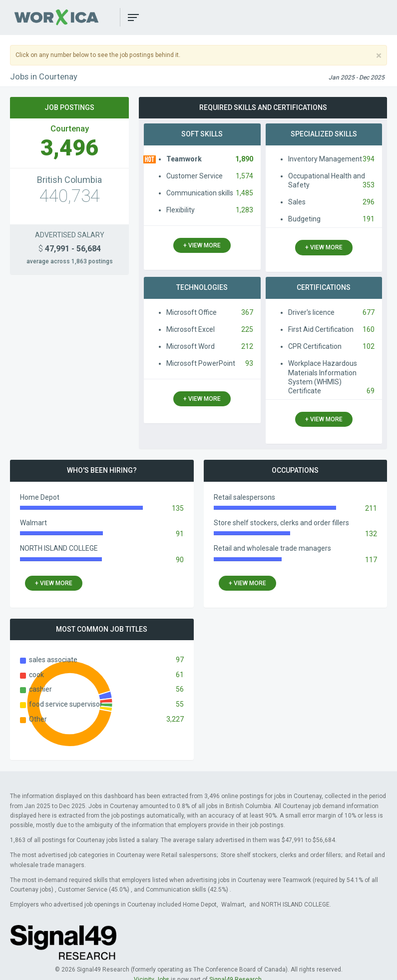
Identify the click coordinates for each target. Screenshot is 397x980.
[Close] (379, 56)
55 (180, 704)
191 (369, 219)
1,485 (244, 193)
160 (369, 329)
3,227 (175, 719)
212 (247, 346)
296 (369, 202)
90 (180, 560)
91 (180, 534)
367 (247, 312)
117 (371, 560)
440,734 (70, 196)
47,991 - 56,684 (70, 249)
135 (178, 508)
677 (369, 312)
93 (249, 363)
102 (369, 346)
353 (369, 185)
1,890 (244, 159)
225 (247, 329)
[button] (133, 17)
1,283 (244, 210)
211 (371, 508)
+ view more (202, 245)
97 (180, 660)
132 (371, 534)
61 (180, 675)
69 (371, 391)
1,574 (244, 176)
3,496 (69, 148)
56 (180, 689)
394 (369, 159)
